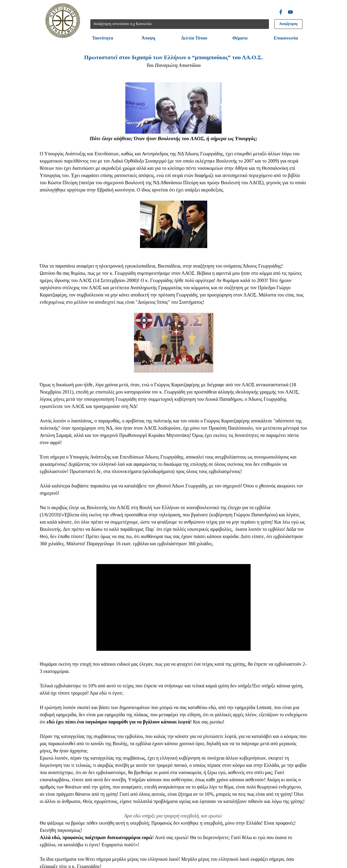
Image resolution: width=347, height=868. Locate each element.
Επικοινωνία (286, 38)
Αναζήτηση (288, 24)
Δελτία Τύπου (194, 38)
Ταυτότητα (103, 38)
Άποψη (148, 38)
